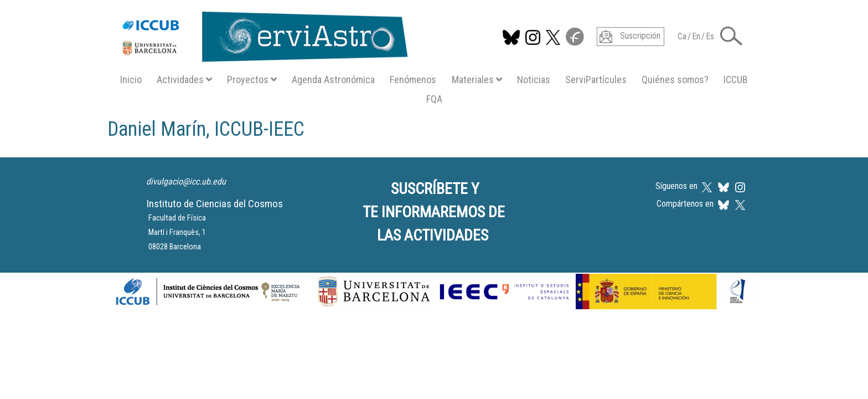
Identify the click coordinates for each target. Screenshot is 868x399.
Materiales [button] (477, 80)
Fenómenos (413, 80)
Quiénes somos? (675, 80)
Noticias (534, 80)
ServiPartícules (596, 80)
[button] (731, 35)
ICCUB (736, 80)
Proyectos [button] (252, 80)
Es (710, 36)
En (696, 36)
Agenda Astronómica (333, 80)
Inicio (131, 80)
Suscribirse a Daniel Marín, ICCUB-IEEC (112, 151)
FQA (434, 99)
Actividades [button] (184, 80)
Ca (682, 36)
